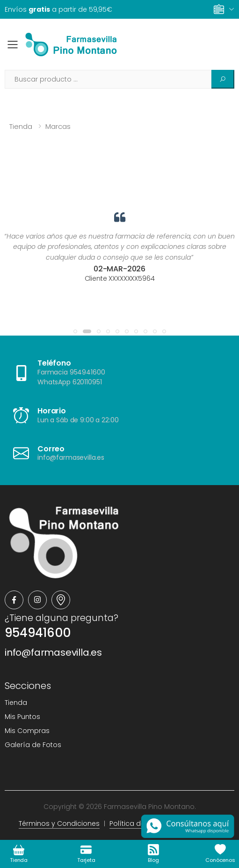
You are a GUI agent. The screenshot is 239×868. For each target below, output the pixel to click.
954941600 (38, 633)
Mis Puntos (22, 717)
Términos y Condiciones (59, 823)
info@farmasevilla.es (53, 652)
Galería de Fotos (33, 745)
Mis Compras (27, 731)
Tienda (21, 126)
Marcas (58, 126)
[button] (75, 331)
